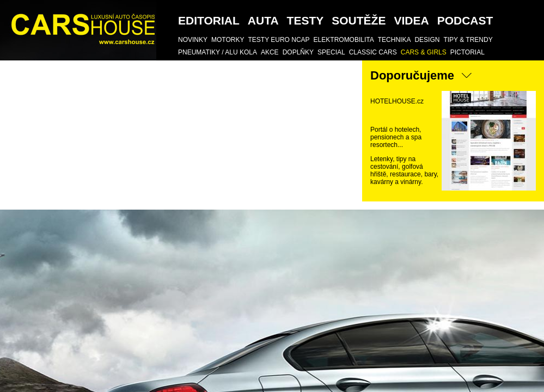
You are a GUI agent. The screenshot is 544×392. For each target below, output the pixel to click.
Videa (411, 20)
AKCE (270, 52)
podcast (465, 20)
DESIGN (427, 40)
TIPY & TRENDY (468, 40)
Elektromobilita (344, 40)
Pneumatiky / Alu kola (218, 52)
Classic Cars (373, 52)
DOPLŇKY (298, 52)
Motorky (228, 40)
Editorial (209, 20)
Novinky (193, 40)
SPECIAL (331, 52)
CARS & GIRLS (424, 52)
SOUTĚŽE (359, 20)
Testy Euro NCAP (279, 40)
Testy (305, 20)
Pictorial (467, 52)
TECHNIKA (395, 40)
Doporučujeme (412, 75)
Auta (263, 20)
